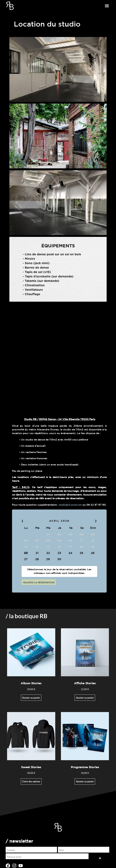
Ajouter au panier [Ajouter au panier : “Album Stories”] (31, 507)
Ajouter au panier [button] (85, 591)
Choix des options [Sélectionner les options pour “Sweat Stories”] (31, 591)
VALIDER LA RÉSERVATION (39, 392)
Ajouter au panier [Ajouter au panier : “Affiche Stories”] (85, 507)
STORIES (14, 697)
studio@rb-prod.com (70, 315)
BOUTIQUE (16, 711)
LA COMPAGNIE (19, 690)
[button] (107, 6)
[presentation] (28, 761)
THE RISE (15, 704)
